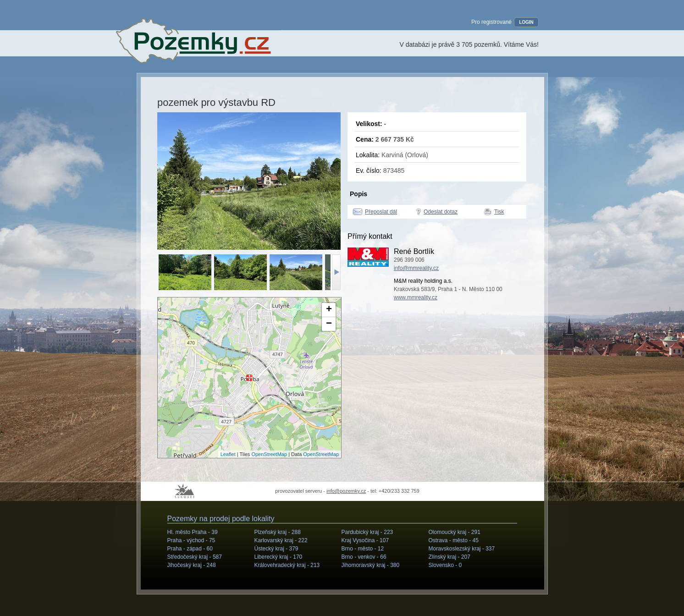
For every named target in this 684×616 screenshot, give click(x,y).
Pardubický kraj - (367, 532)
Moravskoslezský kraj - (462, 549)
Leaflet (228, 454)
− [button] (329, 324)
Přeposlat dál (381, 212)
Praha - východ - (191, 540)
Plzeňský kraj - (278, 532)
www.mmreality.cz (416, 297)
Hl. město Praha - (193, 532)
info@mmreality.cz (416, 268)
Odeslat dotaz (441, 212)
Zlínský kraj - (450, 557)
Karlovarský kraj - (281, 540)
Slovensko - (445, 565)
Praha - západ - (190, 549)
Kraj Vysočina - (365, 540)
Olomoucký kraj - (455, 532)
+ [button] (329, 310)
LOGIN (526, 22)
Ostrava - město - (454, 540)
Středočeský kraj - (195, 557)
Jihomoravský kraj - (371, 565)
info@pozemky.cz (346, 491)
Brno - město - (363, 549)
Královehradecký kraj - (287, 565)
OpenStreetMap (269, 454)
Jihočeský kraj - (192, 565)
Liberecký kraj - (279, 557)
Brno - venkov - (364, 557)
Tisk (499, 212)
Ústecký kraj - (276, 549)
